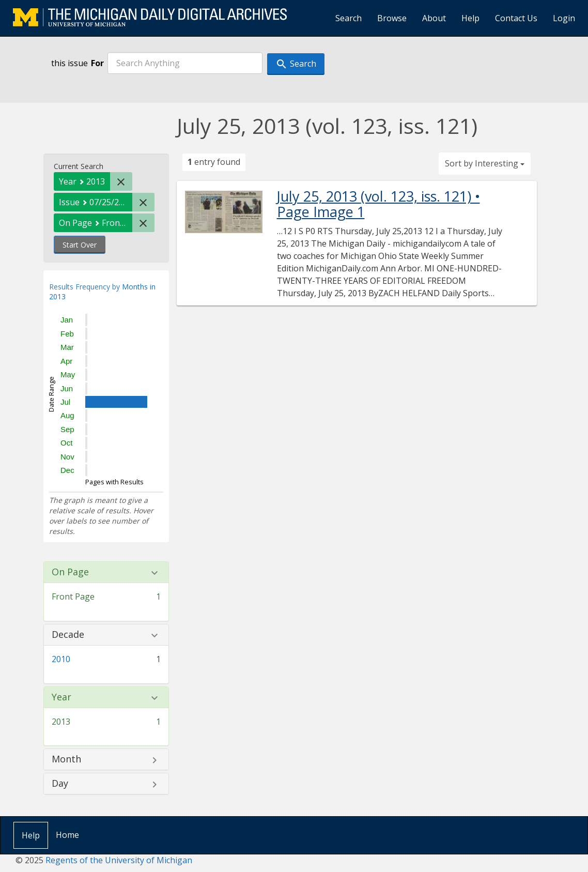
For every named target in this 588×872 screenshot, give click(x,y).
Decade (68, 635)
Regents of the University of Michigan (119, 860)
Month (66, 759)
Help (470, 18)
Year (61, 697)
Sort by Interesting (485, 163)
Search (349, 18)
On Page (70, 572)
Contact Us (516, 18)
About (434, 18)
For (97, 63)
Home (67, 835)
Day (60, 784)
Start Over (80, 245)
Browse (392, 18)
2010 (61, 659)
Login (564, 18)
